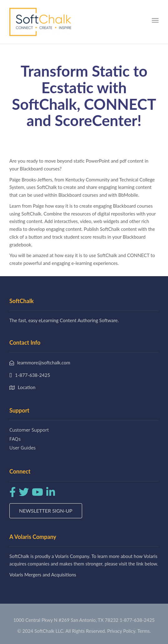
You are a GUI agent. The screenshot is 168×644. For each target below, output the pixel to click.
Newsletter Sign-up (46, 511)
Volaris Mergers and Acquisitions (43, 575)
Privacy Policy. (122, 631)
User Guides (22, 448)
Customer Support (29, 430)
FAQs (15, 439)
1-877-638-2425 (137, 620)
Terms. (144, 631)
